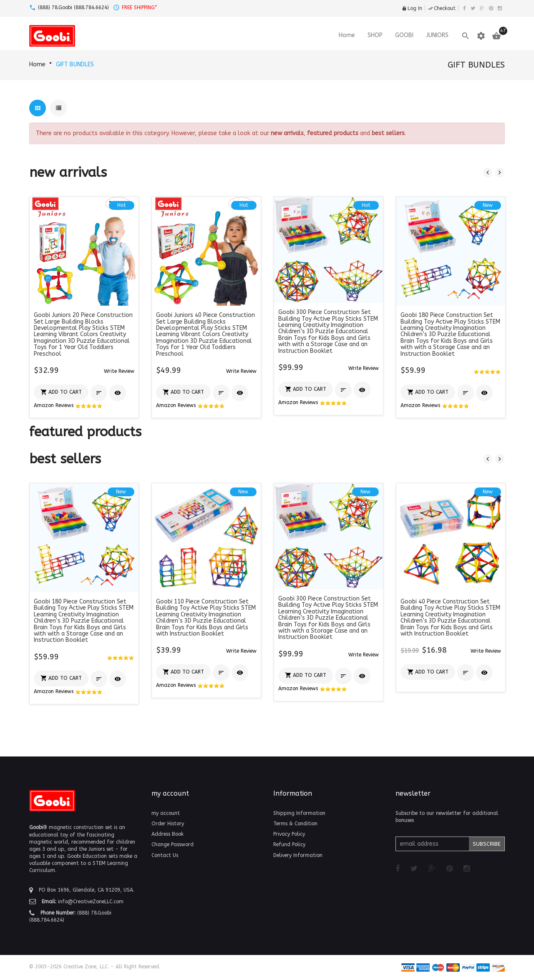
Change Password (173, 844)
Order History (168, 824)
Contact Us (165, 855)
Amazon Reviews (68, 405)
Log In (412, 8)
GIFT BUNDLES (75, 64)
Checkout (442, 8)
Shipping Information (299, 813)
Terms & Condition (295, 824)
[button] (119, 371)
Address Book (168, 834)
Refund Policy (289, 844)
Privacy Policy (289, 834)
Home (37, 64)
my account (166, 813)
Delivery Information (298, 855)
